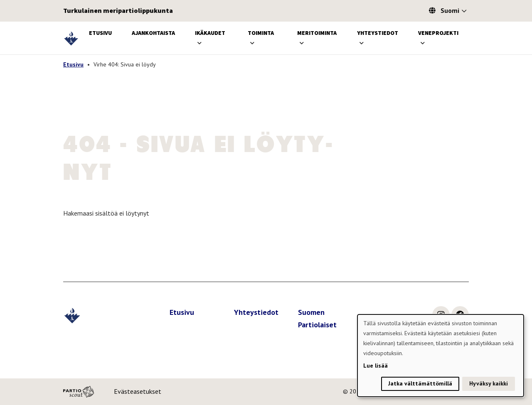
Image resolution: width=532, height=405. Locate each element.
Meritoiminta (317, 33)
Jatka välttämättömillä (420, 383)
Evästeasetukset (138, 391)
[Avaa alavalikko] (199, 43)
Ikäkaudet (210, 33)
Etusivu (100, 33)
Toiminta (261, 33)
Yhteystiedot (378, 33)
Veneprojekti (438, 33)
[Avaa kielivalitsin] (464, 12)
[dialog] (441, 356)
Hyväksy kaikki (489, 383)
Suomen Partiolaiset (317, 319)
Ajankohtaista (153, 33)
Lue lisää (376, 366)
